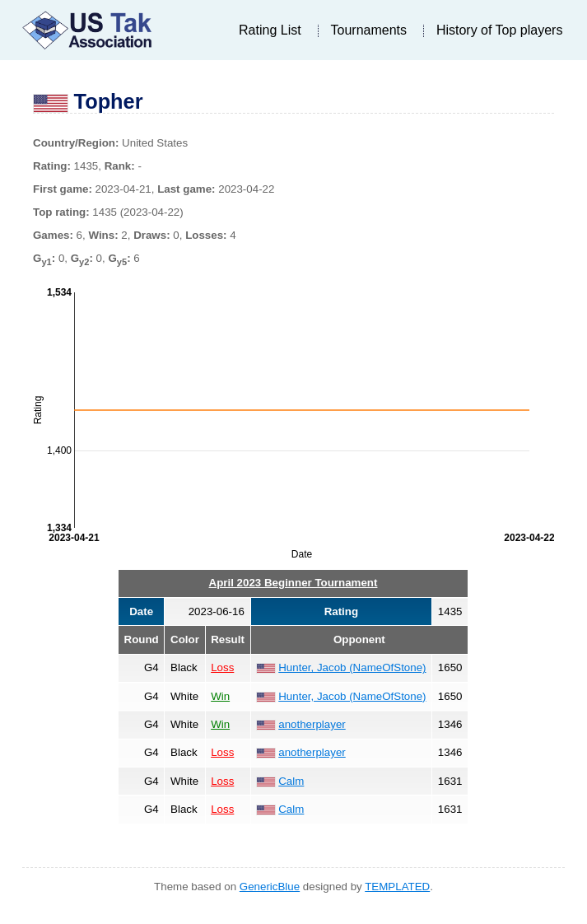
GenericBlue (270, 887)
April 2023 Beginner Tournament (293, 583)
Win (220, 696)
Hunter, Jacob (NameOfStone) (352, 667)
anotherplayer (312, 724)
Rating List (270, 30)
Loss (222, 667)
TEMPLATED (397, 887)
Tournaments (369, 30)
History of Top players (500, 30)
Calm (291, 781)
